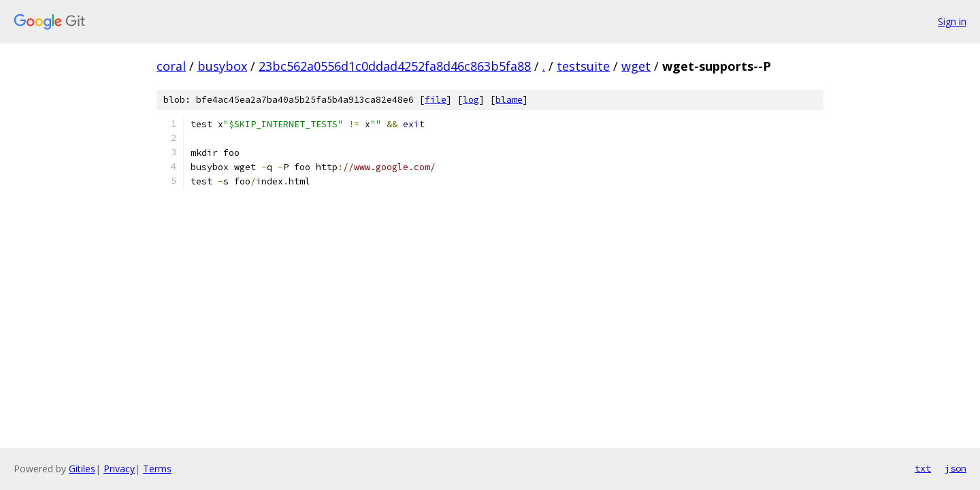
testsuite (583, 66)
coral (171, 66)
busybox (222, 66)
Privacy (119, 469)
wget (636, 66)
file (436, 100)
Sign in (952, 21)
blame (509, 100)
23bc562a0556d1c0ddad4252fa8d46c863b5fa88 (395, 66)
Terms (157, 469)
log (471, 100)
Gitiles (82, 469)
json (955, 468)
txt (923, 468)
